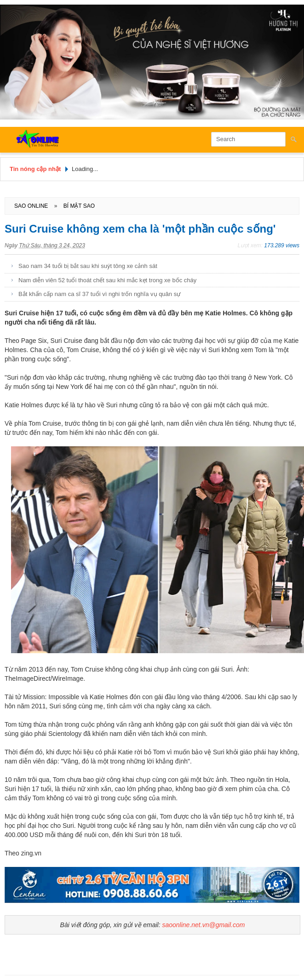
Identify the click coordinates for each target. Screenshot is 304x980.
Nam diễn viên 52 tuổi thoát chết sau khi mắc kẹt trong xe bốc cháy (107, 280)
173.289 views (282, 245)
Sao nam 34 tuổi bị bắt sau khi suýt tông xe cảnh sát (88, 266)
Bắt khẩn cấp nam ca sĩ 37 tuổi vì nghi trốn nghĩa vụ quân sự (100, 294)
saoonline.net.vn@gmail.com (203, 925)
